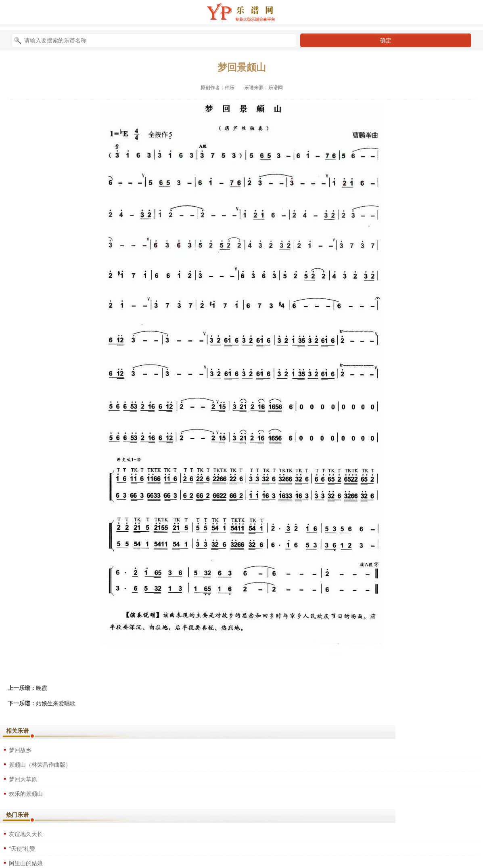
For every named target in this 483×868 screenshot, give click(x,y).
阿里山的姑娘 (26, 863)
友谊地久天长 (26, 834)
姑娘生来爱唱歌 (56, 703)
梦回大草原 (23, 779)
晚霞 (42, 688)
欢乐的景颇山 (26, 794)
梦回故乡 (20, 750)
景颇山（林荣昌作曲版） (40, 765)
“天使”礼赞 (22, 849)
